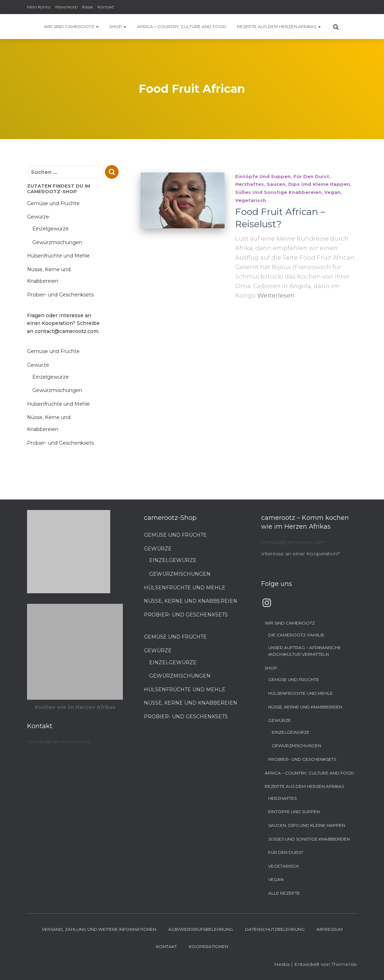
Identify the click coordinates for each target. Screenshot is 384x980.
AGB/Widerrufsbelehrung (201, 929)
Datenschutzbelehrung (275, 929)
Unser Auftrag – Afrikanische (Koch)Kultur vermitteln (304, 651)
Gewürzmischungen (57, 242)
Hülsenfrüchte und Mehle (58, 256)
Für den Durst (311, 176)
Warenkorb (66, 7)
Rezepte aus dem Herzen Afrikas (279, 27)
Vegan (332, 192)
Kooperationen (208, 946)
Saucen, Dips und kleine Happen (308, 184)
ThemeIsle (344, 964)
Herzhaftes (250, 184)
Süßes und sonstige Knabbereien (278, 192)
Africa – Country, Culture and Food (182, 27)
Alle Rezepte (284, 893)
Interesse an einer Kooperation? (300, 554)
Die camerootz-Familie (296, 635)
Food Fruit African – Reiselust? (280, 218)
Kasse (88, 7)
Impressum (330, 929)
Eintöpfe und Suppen (263, 176)
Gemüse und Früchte (53, 203)
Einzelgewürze (51, 229)
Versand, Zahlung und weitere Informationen (99, 929)
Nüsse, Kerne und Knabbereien (191, 601)
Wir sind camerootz (71, 27)
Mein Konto (39, 7)
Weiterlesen (276, 295)
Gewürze (38, 217)
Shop (118, 27)
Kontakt (106, 7)
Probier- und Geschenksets (60, 295)
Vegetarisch (251, 200)
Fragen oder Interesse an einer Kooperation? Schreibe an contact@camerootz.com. (63, 323)
